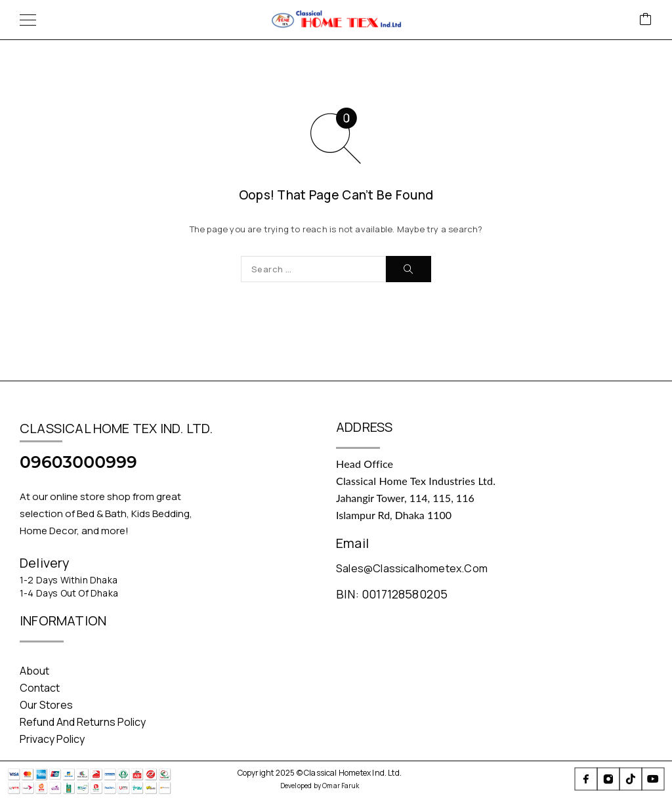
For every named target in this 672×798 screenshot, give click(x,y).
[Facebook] (586, 779)
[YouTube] (653, 779)
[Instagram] (608, 779)
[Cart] (646, 20)
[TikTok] (631, 779)
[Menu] (28, 20)
